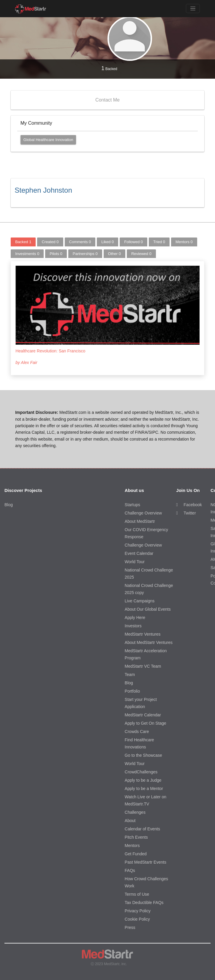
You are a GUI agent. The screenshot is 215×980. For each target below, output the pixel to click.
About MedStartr (140, 521)
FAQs (130, 870)
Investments (27, 254)
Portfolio (132, 691)
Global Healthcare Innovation (48, 140)
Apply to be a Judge (143, 780)
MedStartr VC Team (143, 666)
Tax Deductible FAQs (144, 903)
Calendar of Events (142, 829)
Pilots (56, 254)
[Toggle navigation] (193, 8)
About (130, 821)
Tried (159, 242)
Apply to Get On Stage (146, 723)
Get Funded (136, 854)
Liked (107, 242)
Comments (80, 242)
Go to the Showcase (143, 755)
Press (130, 927)
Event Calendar (139, 553)
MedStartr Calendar (143, 715)
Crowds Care (137, 732)
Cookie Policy (137, 919)
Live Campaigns (140, 601)
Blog (9, 505)
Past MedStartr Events (146, 862)
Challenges (135, 812)
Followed (133, 242)
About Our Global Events (148, 609)
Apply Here (135, 618)
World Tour (135, 562)
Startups (132, 505)
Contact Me (107, 100)
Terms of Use (137, 894)
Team (130, 675)
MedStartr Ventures (143, 634)
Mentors (184, 242)
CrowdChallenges (141, 772)
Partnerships (85, 254)
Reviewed (141, 254)
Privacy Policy (138, 911)
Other (114, 254)
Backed (109, 68)
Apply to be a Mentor (144, 789)
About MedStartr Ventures (149, 642)
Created (50, 242)
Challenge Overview (143, 513)
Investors (133, 626)
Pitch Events (136, 837)
